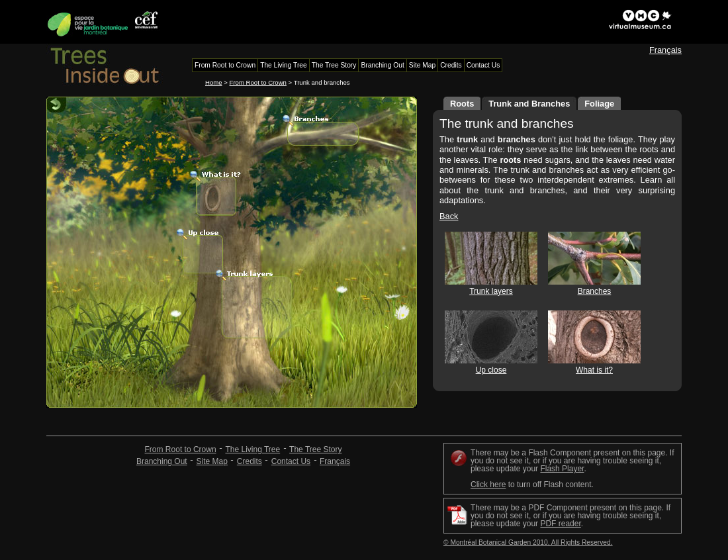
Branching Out (162, 461)
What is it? (594, 370)
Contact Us (291, 461)
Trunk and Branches (529, 104)
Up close (491, 370)
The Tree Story (315, 449)
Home (214, 82)
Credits (250, 461)
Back (449, 216)
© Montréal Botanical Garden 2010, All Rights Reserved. (528, 542)
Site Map (212, 461)
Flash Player (562, 469)
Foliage (599, 104)
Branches (595, 291)
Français (665, 50)
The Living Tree (252, 449)
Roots (462, 104)
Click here (488, 485)
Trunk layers (491, 291)
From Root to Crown (258, 82)
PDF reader (560, 524)
